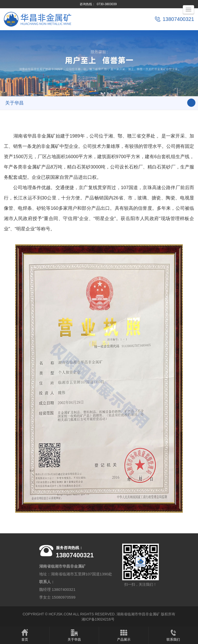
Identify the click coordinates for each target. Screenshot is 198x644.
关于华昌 (74, 635)
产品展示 (124, 635)
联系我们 (173, 635)
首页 (25, 635)
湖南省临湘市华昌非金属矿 (138, 614)
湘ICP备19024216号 (98, 619)
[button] (94, 93)
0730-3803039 (107, 4)
